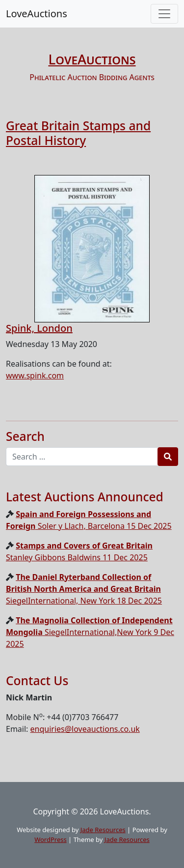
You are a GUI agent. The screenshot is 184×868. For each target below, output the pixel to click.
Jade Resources (103, 830)
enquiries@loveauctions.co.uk (85, 729)
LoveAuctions (37, 14)
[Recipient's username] (82, 457)
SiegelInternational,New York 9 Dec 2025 (90, 632)
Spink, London (39, 328)
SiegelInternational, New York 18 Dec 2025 (84, 589)
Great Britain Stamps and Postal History (78, 133)
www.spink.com (35, 376)
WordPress (51, 839)
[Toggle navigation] (164, 14)
